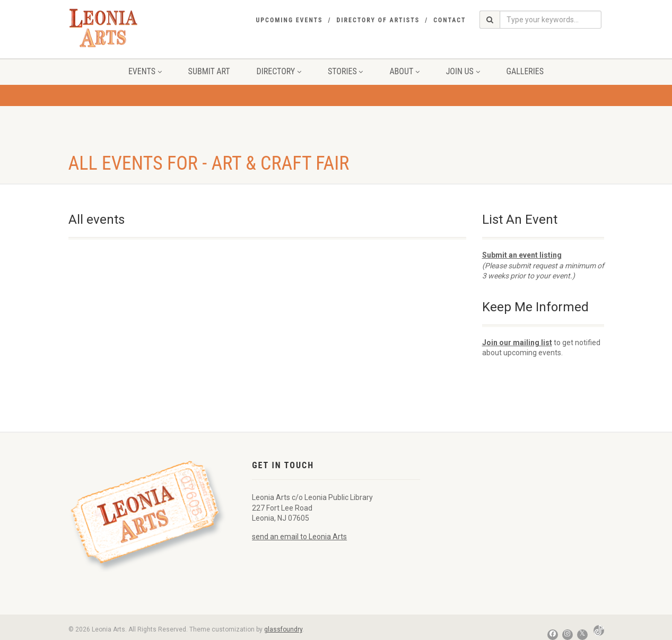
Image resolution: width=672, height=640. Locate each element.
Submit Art (209, 71)
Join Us (463, 71)
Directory (279, 71)
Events (145, 71)
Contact (450, 20)
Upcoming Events (289, 20)
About (404, 71)
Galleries (525, 71)
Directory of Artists (378, 20)
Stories (345, 71)
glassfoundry (283, 629)
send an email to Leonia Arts (299, 537)
